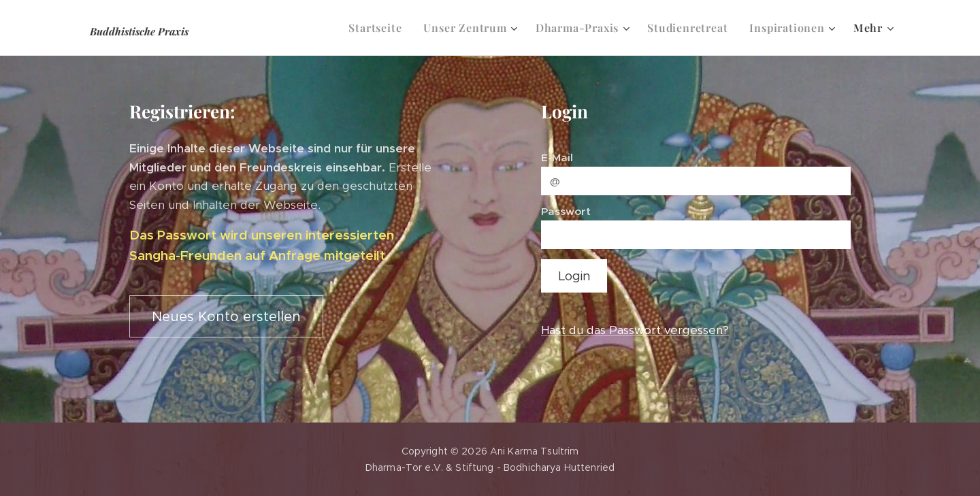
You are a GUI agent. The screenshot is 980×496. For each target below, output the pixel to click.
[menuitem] (379, 28)
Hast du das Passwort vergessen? (635, 330)
